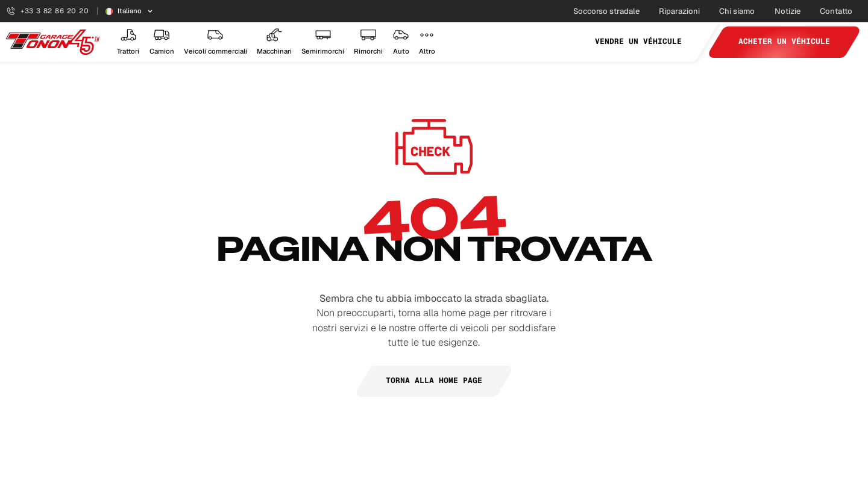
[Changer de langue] (130, 11)
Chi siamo (737, 11)
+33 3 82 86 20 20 (48, 11)
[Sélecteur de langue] (130, 11)
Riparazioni (679, 11)
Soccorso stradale (606, 11)
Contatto (836, 11)
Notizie (788, 11)
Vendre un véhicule (638, 42)
